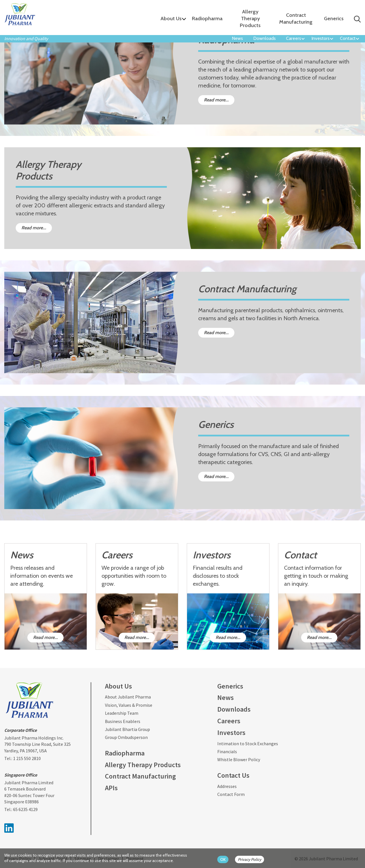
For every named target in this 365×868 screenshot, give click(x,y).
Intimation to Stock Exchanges (248, 744)
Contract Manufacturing (296, 19)
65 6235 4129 (25, 809)
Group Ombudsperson (126, 737)
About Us (171, 19)
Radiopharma (207, 19)
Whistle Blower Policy (239, 759)
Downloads (264, 38)
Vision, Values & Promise (129, 705)
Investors (321, 38)
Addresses (227, 786)
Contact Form (231, 794)
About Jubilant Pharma (128, 697)
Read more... (216, 100)
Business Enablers (123, 721)
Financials (227, 751)
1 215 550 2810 (27, 758)
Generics (334, 19)
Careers (294, 38)
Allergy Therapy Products (250, 19)
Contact (348, 38)
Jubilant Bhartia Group (127, 729)
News (237, 38)
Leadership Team (122, 713)
